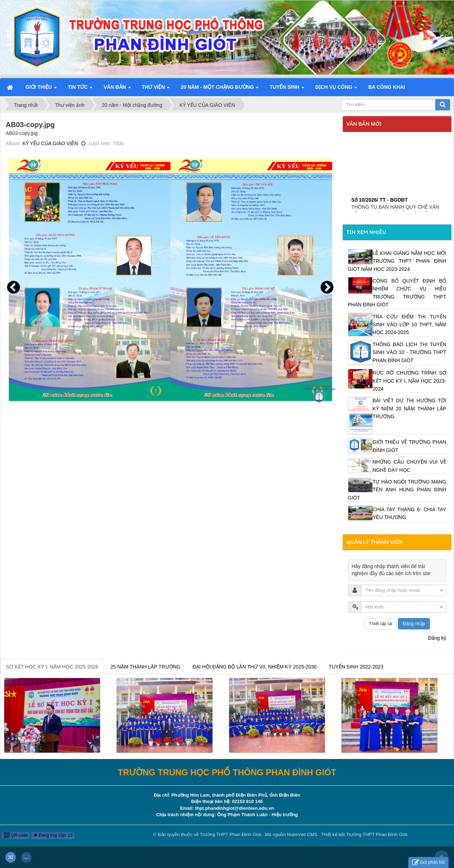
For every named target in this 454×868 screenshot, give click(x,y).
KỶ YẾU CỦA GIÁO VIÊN (50, 143)
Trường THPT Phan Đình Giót (230, 834)
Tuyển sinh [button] (287, 89)
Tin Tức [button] (80, 89)
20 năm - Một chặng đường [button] (220, 89)
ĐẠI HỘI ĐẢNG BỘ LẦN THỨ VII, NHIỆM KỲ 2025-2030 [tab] (255, 667)
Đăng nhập (414, 624)
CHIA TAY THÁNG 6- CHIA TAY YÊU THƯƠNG (410, 513)
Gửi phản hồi (428, 862)
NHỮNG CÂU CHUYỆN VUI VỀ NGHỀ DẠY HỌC (410, 466)
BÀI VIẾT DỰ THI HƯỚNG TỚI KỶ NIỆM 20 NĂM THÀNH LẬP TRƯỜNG (410, 408)
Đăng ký (437, 638)
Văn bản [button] (117, 89)
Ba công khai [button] (387, 87)
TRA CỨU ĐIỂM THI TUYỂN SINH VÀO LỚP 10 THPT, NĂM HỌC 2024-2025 (410, 325)
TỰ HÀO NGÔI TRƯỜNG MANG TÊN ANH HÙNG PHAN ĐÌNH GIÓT (397, 490)
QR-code (16, 835)
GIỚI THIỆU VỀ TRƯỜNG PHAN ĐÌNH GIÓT (410, 446)
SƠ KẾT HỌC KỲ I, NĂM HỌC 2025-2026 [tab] (52, 667)
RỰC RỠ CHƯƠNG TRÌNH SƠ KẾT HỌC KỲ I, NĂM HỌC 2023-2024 (410, 381)
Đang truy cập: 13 (53, 835)
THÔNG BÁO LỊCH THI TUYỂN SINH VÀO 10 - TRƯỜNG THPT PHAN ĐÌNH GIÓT (410, 352)
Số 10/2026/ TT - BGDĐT (380, 212)
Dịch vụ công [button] (336, 89)
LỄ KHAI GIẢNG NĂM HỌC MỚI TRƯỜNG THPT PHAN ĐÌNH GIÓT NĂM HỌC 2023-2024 (397, 261)
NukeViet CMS (302, 834)
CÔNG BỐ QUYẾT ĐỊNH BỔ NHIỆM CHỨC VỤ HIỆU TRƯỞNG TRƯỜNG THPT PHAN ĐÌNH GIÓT (397, 293)
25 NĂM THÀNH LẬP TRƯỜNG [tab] (145, 667)
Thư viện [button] (156, 89)
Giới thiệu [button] (41, 89)
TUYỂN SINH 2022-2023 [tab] (356, 667)
